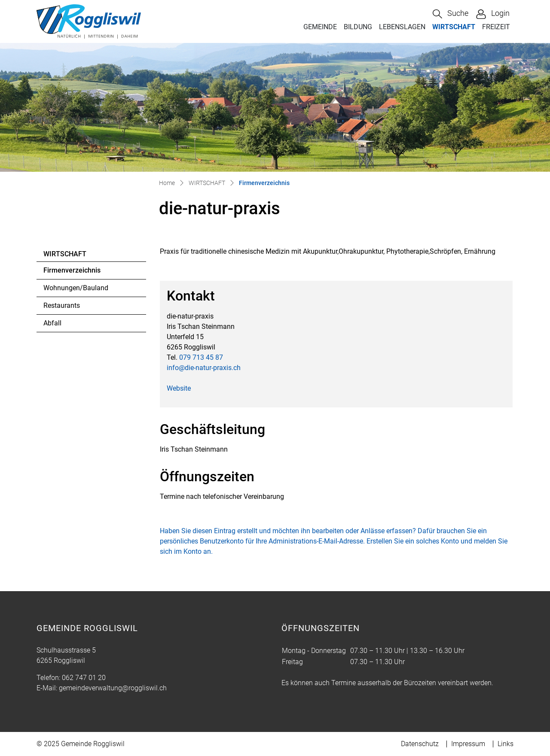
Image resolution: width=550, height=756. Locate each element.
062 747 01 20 (84, 678)
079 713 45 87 (201, 357)
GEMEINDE (320, 27)
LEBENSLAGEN (402, 27)
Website (179, 388)
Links (506, 744)
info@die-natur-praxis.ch (204, 368)
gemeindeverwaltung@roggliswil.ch (113, 688)
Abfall (52, 323)
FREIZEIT (496, 27)
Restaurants (62, 305)
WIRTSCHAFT (454, 27)
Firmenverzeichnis (72, 273)
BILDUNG (358, 27)
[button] (451, 14)
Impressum (468, 744)
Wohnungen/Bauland (76, 288)
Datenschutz (420, 744)
